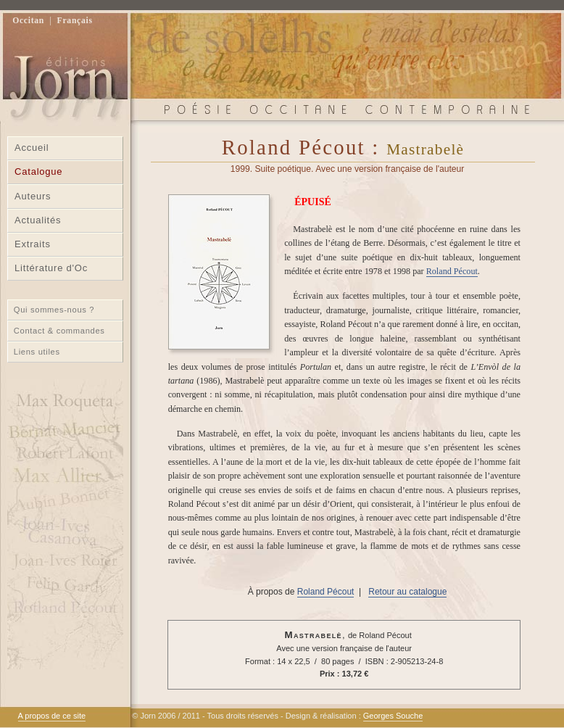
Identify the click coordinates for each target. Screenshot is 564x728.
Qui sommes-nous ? (54, 310)
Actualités (38, 220)
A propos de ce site (52, 716)
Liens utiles (37, 352)
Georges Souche (393, 716)
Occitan (28, 21)
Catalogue (38, 171)
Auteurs (33, 196)
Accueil (32, 148)
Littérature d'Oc (51, 268)
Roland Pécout (452, 271)
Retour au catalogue (407, 592)
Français (75, 21)
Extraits (33, 244)
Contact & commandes (59, 331)
